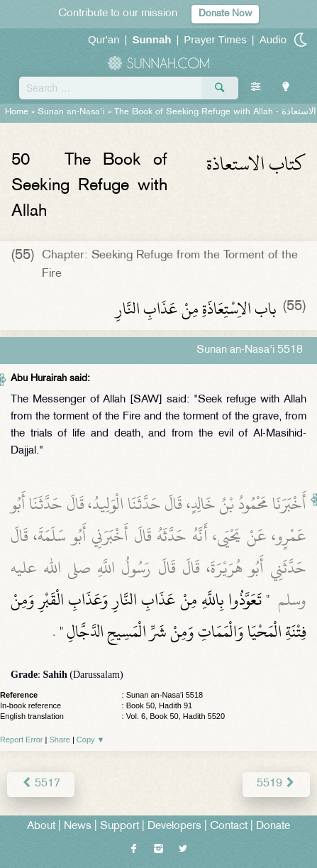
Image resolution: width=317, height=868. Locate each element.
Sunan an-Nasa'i (71, 112)
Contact (229, 826)
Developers (174, 826)
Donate (273, 826)
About (41, 826)
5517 (41, 784)
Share (60, 740)
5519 (276, 784)
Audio (273, 39)
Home (17, 112)
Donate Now (225, 14)
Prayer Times (215, 39)
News (78, 826)
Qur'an (104, 39)
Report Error (22, 740)
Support (119, 826)
